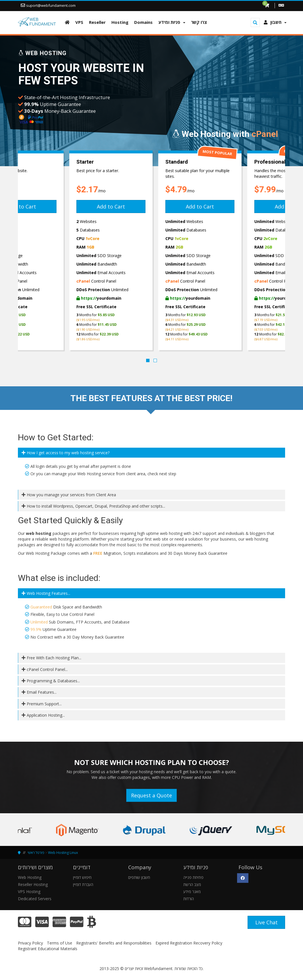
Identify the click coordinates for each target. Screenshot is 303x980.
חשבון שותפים (139, 877)
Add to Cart (62, 207)
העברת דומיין (83, 884)
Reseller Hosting (33, 884)
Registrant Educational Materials (48, 949)
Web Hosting (30, 877)
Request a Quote (151, 795)
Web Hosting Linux (63, 853)
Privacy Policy (30, 943)
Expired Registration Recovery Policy (189, 943)
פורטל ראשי (36, 853)
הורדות (189, 899)
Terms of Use (60, 943)
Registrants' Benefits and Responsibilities (114, 943)
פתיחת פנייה (193, 877)
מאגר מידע (192, 892)
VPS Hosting (29, 892)
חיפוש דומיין (82, 877)
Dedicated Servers (35, 899)
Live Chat (266, 922)
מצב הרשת (192, 884)
